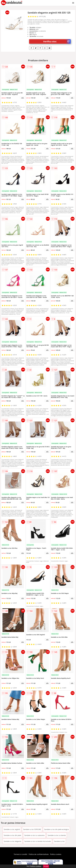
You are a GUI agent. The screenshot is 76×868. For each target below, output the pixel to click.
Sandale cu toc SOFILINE (32, 829)
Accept (46, 866)
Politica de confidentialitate (39, 854)
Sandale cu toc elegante (12, 841)
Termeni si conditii (21, 854)
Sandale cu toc (59, 841)
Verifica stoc (57, 41)
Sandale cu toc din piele (12, 835)
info (23, 98)
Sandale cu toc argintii (12, 829)
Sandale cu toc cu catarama (34, 835)
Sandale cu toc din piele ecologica (56, 829)
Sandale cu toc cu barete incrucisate (38, 841)
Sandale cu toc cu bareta (57, 835)
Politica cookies (56, 854)
